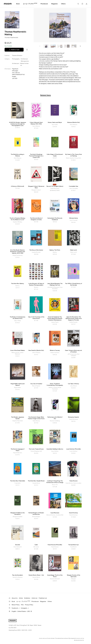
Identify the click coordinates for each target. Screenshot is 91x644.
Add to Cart (14, 50)
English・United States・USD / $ (22, 611)
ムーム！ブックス (30, 4)
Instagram (25, 608)
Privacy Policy (29, 605)
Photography (16, 59)
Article (21, 598)
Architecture (24, 59)
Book (18, 4)
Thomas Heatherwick (11, 37)
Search (78, 4)
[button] (80, 46)
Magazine (54, 4)
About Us (15, 598)
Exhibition (27, 598)
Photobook (44, 4)
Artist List (34, 598)
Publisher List (43, 598)
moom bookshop (8, 4)
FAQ (22, 605)
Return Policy (16, 605)
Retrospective (25, 61)
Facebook (16, 608)
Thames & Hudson (17, 55)
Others (63, 4)
